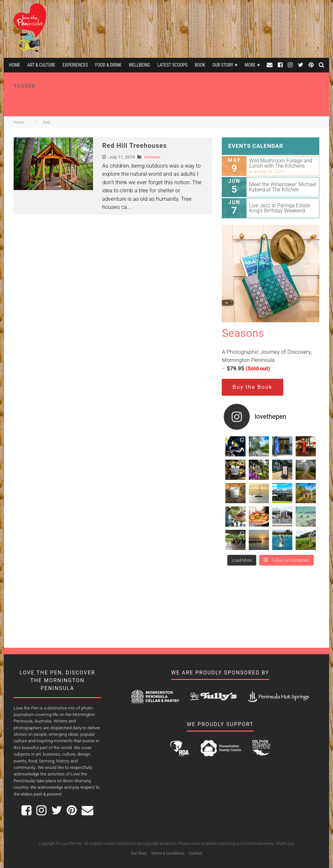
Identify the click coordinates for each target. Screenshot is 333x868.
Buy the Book (253, 387)
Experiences (75, 65)
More (250, 65)
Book (200, 65)
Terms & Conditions (168, 853)
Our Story (223, 65)
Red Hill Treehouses (134, 146)
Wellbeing (140, 65)
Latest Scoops (173, 65)
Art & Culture (41, 65)
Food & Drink (108, 65)
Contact (195, 853)
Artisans (152, 157)
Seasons (243, 333)
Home (14, 65)
